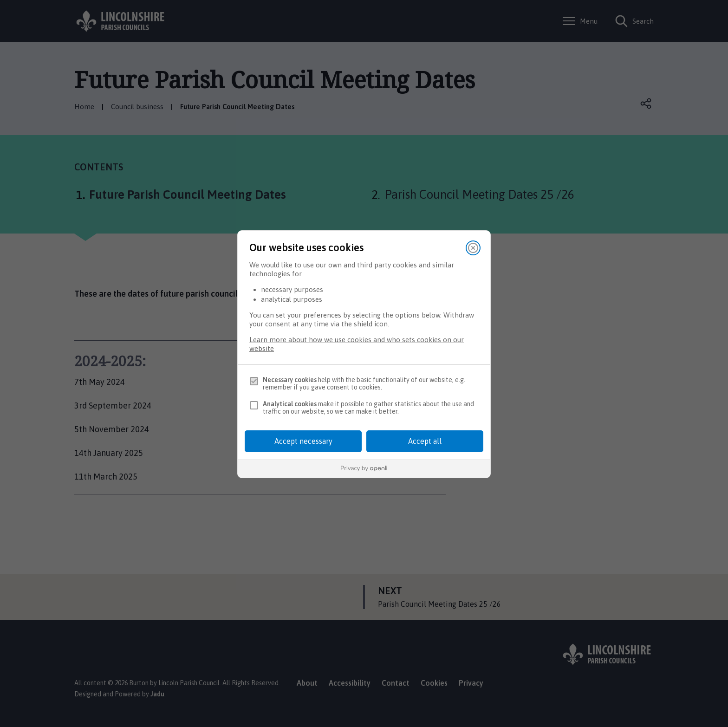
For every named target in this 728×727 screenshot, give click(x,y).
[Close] (473, 248)
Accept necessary (303, 441)
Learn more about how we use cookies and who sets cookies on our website (357, 344)
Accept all (425, 441)
